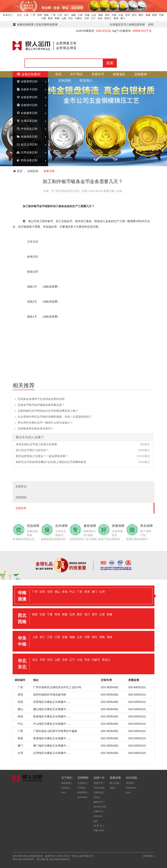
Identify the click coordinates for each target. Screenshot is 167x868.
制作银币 (34, 206)
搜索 (110, 63)
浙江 (67, 15)
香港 (116, 18)
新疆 (57, 18)
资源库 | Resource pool (131, 788)
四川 (134, 15)
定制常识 (21, 486)
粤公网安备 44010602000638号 (53, 859)
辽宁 (93, 18)
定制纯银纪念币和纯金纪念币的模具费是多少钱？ (48, 411)
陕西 (155, 15)
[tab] (83, 596)
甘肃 (161, 15)
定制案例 (141, 74)
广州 (33, 15)
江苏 (60, 15)
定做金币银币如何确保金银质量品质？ (41, 405)
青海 (50, 18)
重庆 (141, 15)
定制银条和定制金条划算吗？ (36, 428)
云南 (121, 15)
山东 (94, 15)
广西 (53, 15)
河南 (114, 15)
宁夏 (44, 18)
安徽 (87, 15)
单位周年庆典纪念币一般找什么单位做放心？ (45, 423)
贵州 (128, 15)
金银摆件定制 (27, 105)
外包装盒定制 (27, 129)
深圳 (40, 15)
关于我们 (76, 74)
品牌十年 (99, 778)
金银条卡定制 (27, 89)
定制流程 (65, 81)
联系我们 (86, 81)
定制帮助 (83, 778)
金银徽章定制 (27, 113)
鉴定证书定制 (27, 144)
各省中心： (9, 15)
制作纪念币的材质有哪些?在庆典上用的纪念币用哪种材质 (51, 462)
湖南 (100, 15)
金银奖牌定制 (27, 97)
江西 (80, 15)
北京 (19, 15)
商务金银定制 (27, 160)
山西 (64, 18)
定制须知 (21, 497)
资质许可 (98, 74)
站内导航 (132, 778)
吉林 (100, 18)
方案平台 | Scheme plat (99, 816)
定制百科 (33, 171)
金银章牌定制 (27, 81)
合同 (151, 24)
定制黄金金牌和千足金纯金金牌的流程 (41, 399)
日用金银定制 (27, 152)
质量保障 (115, 778)
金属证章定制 (27, 121)
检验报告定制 (27, 137)
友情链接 (149, 856)
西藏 (148, 15)
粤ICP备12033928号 (23, 859)
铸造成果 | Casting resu (67, 788)
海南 (46, 15)
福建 (73, 15)
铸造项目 (119, 74)
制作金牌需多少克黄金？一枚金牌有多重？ (42, 456)
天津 (86, 18)
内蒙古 (79, 18)
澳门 (123, 18)
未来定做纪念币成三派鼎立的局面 (36, 444)
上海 (26, 15)
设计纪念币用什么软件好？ (32, 450)
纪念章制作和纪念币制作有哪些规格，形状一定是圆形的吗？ (55, 417)
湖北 (107, 15)
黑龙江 (108, 18)
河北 (71, 18)
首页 (58, 74)
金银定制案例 (28, 74)
